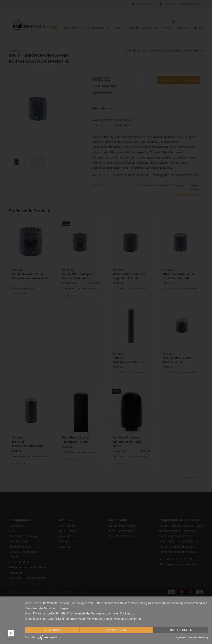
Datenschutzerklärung (198, 637)
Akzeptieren (116, 630)
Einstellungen (180, 630)
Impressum (181, 637)
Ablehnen (52, 630)
